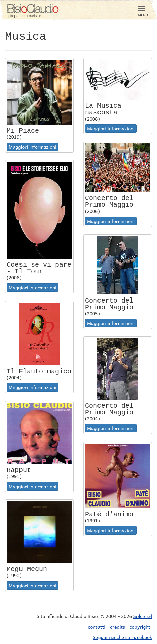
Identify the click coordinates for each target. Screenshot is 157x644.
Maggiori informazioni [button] (33, 147)
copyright (140, 627)
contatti (97, 627)
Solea (143, 616)
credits (117, 627)
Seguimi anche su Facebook (122, 637)
